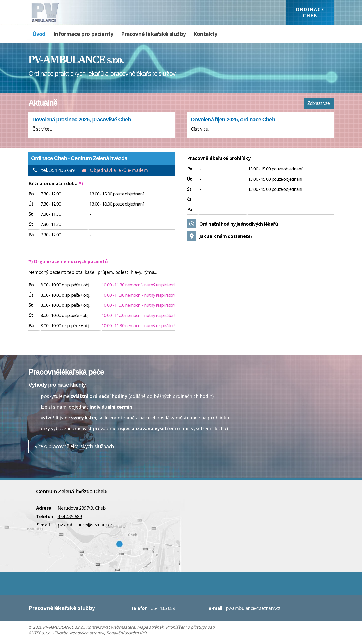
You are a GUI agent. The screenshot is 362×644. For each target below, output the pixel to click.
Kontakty (205, 34)
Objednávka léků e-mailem (119, 170)
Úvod (39, 34)
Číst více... (42, 129)
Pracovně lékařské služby (153, 34)
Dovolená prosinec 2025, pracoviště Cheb (82, 119)
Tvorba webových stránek (79, 633)
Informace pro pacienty (83, 34)
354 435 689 (70, 516)
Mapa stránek (150, 627)
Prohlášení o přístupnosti (190, 627)
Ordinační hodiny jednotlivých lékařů (239, 224)
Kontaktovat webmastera (111, 627)
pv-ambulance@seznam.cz (85, 525)
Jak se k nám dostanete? (226, 236)
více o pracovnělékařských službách (74, 446)
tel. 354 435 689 (58, 170)
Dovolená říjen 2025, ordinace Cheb (233, 119)
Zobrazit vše (319, 103)
